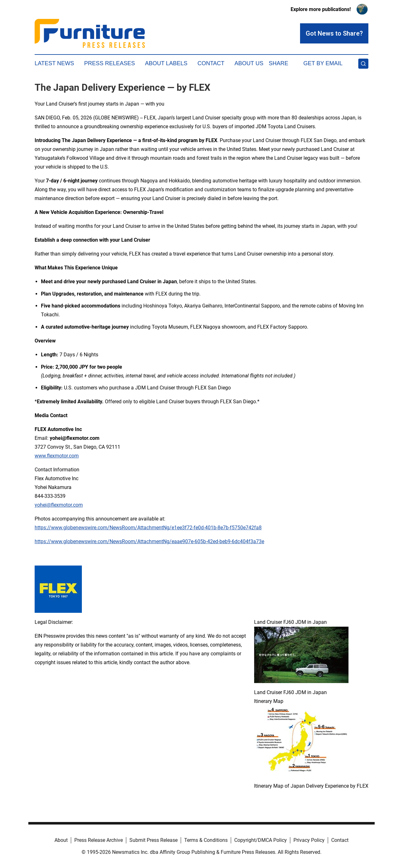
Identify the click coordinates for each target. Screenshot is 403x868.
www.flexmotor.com (57, 456)
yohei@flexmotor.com (59, 505)
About (61, 840)
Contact (211, 63)
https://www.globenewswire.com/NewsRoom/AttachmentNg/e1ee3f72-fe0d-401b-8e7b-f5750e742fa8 (148, 528)
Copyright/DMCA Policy (261, 840)
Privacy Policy (309, 840)
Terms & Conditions (206, 840)
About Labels (166, 63)
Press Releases (109, 63)
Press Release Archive (99, 840)
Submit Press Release (153, 840)
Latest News (54, 63)
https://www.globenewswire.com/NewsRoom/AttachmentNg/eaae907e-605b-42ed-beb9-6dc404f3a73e (149, 541)
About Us (249, 63)
